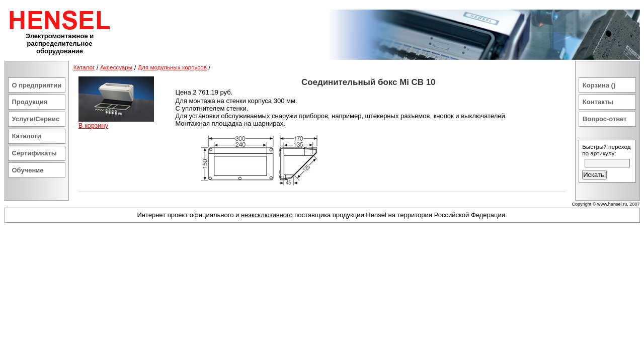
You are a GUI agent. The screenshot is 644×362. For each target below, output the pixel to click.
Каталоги (27, 136)
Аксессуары (116, 67)
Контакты (598, 102)
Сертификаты (34, 153)
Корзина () (599, 85)
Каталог (84, 67)
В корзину (93, 125)
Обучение (28, 170)
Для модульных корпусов (172, 67)
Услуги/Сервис (36, 119)
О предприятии (37, 85)
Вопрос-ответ (605, 119)
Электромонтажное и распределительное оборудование (60, 43)
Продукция (30, 102)
